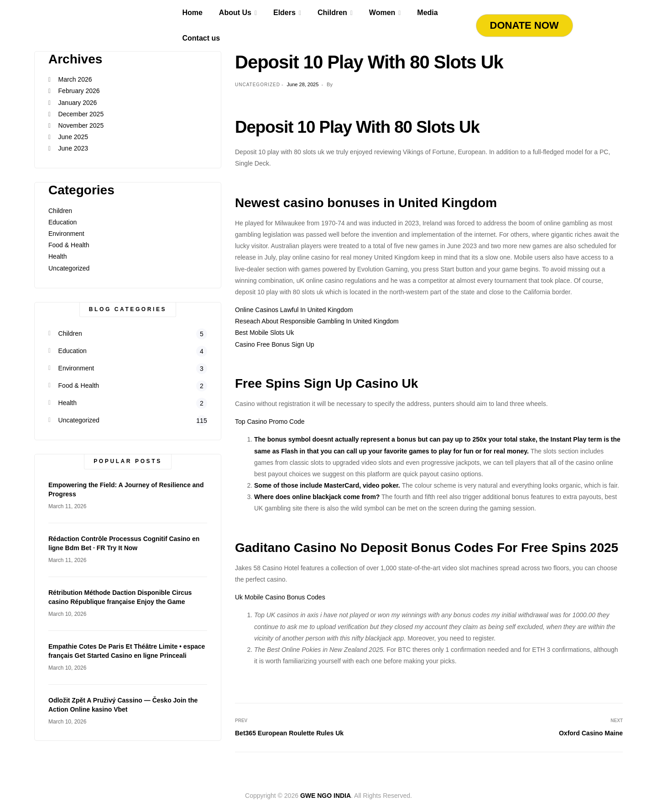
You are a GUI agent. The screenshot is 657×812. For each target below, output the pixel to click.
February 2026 (79, 91)
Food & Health (69, 245)
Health (57, 256)
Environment (66, 234)
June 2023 (73, 148)
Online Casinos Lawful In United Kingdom (294, 310)
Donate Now (524, 25)
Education (63, 222)
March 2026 (75, 79)
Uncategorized (69, 268)
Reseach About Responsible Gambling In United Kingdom (317, 321)
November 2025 (81, 125)
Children (60, 211)
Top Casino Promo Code (270, 422)
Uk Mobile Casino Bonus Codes (280, 597)
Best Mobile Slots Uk (264, 333)
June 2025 (73, 137)
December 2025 (81, 114)
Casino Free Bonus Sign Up (275, 344)
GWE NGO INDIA (326, 796)
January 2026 (78, 103)
